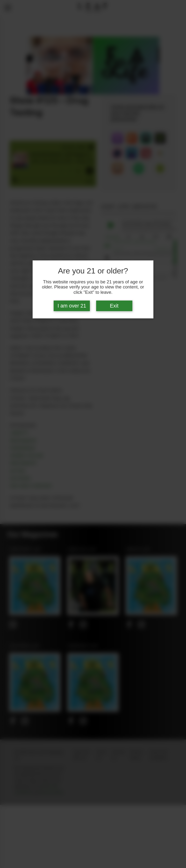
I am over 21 (72, 306)
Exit (114, 306)
